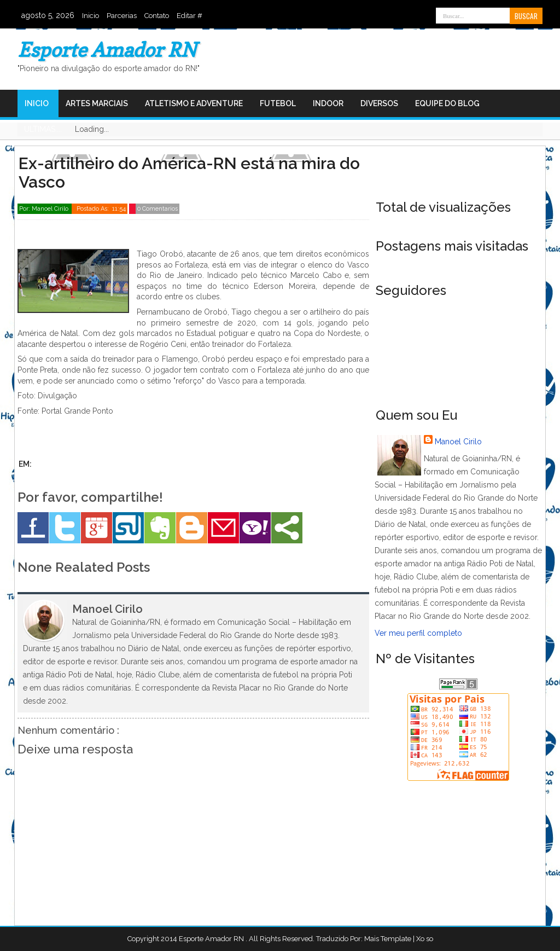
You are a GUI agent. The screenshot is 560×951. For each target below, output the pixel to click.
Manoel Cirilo (458, 442)
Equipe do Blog (447, 103)
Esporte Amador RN (107, 50)
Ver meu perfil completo (418, 633)
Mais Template (388, 939)
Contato (157, 16)
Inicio (91, 16)
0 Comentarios (157, 209)
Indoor (328, 103)
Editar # (189, 16)
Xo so (425, 939)
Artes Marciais (97, 103)
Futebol (278, 103)
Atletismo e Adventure (194, 103)
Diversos (379, 103)
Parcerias (122, 16)
